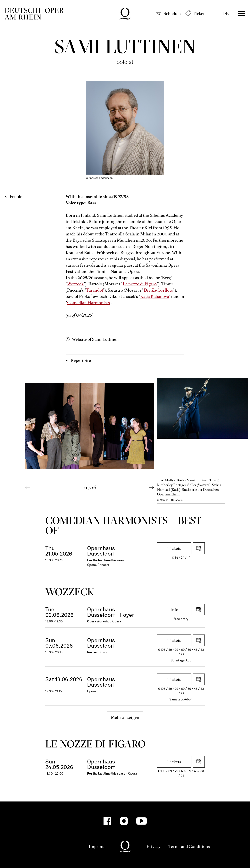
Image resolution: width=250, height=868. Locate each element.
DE (225, 14)
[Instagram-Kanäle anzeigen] (124, 821)
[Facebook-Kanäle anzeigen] (107, 821)
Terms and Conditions (189, 846)
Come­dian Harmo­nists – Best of (123, 525)
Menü (242, 14)
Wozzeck (75, 284)
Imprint (96, 846)
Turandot (95, 290)
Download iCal (199, 548)
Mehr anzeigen (125, 717)
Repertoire (81, 360)
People (16, 197)
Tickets (200, 14)
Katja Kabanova (155, 296)
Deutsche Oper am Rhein (34, 14)
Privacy (154, 846)
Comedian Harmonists (88, 303)
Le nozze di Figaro (140, 284)
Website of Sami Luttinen (95, 339)
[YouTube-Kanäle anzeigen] (142, 821)
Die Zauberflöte (158, 290)
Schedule (172, 14)
